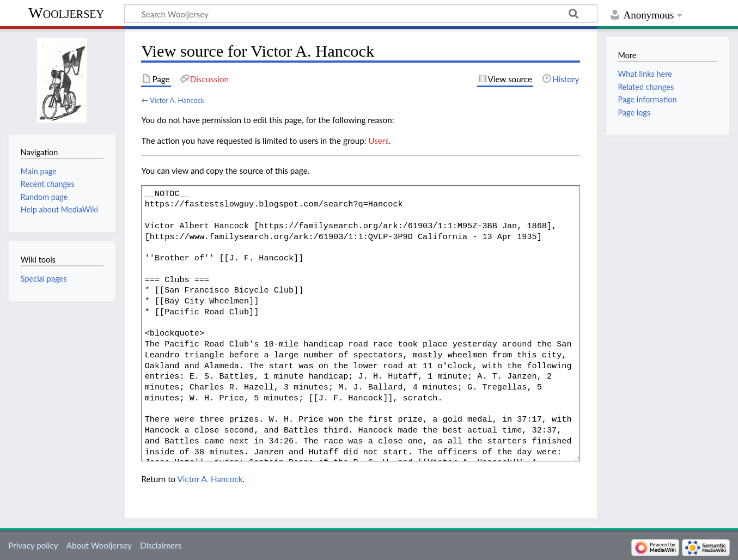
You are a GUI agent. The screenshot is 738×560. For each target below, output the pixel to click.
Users (378, 141)
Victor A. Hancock (177, 100)
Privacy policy (33, 545)
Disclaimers (161, 545)
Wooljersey (66, 13)
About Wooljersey (99, 545)
